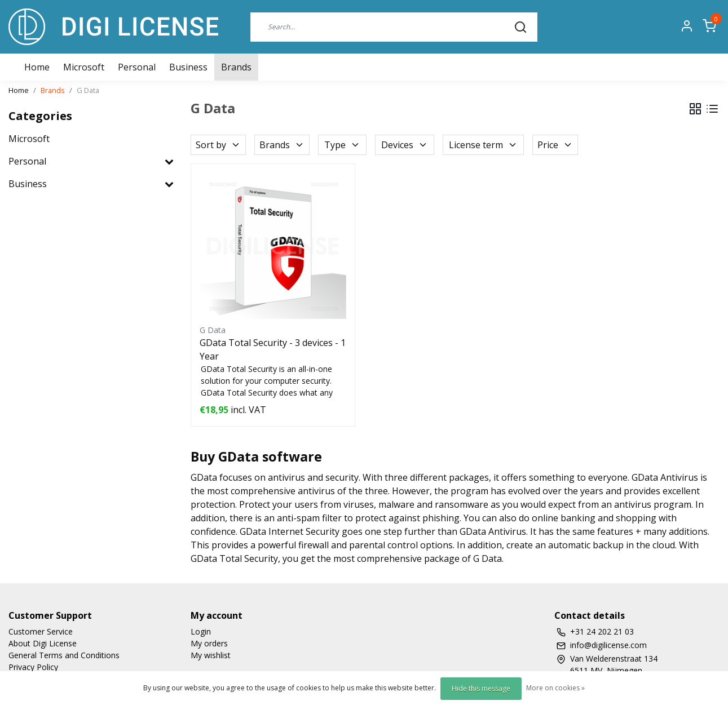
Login (201, 631)
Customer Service (41, 631)
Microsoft (84, 67)
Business (188, 67)
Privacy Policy (33, 667)
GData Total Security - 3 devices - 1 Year (273, 349)
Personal (137, 67)
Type (342, 145)
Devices (405, 145)
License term (483, 145)
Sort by (218, 145)
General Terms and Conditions (64, 655)
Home (19, 90)
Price (555, 145)
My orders (209, 643)
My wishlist (211, 655)
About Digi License (43, 643)
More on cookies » (555, 688)
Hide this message (481, 688)
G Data (88, 90)
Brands (236, 67)
